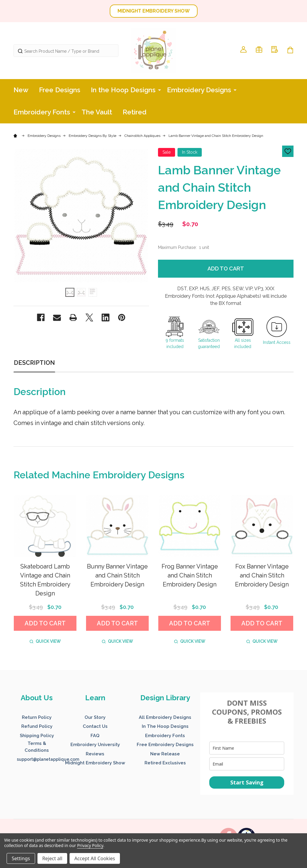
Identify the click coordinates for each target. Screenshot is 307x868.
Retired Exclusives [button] (165, 763)
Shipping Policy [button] (37, 736)
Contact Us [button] (95, 726)
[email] (247, 764)
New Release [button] (165, 754)
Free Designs (60, 90)
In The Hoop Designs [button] (165, 726)
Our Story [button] (95, 717)
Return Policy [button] (37, 717)
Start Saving (247, 782)
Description (34, 363)
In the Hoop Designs (123, 90)
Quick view (45, 641)
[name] (247, 748)
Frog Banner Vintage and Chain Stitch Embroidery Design (190, 575)
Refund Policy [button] (37, 726)
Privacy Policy (90, 845)
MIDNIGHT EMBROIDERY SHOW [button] (154, 11)
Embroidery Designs (199, 90)
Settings (21, 858)
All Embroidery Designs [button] (165, 717)
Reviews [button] (95, 754)
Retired (135, 112)
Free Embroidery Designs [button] (165, 745)
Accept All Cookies (95, 858)
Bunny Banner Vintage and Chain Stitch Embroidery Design (117, 575)
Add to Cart (226, 269)
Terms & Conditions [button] (37, 747)
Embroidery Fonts (42, 112)
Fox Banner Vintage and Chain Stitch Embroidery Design (262, 575)
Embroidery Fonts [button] (165, 736)
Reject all (52, 858)
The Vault (97, 112)
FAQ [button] (95, 736)
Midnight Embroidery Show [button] (95, 763)
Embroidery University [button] (95, 745)
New (21, 90)
